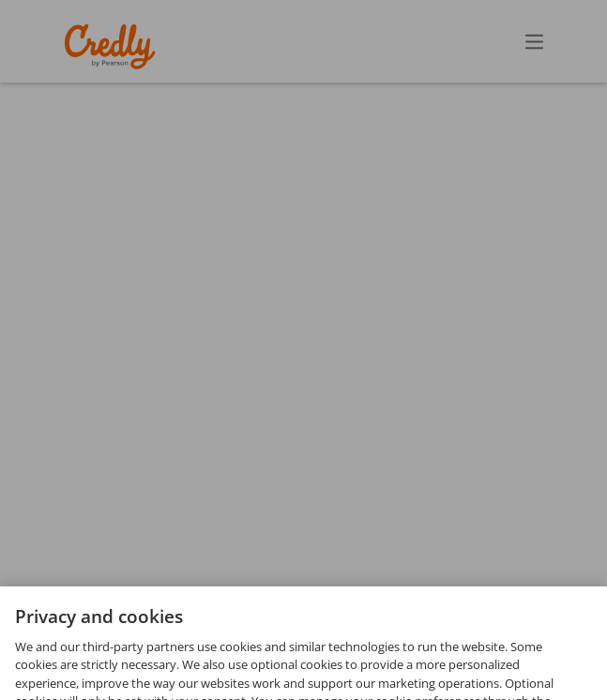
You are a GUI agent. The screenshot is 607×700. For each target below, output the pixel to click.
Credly (113, 46)
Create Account (370, 41)
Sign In (501, 41)
